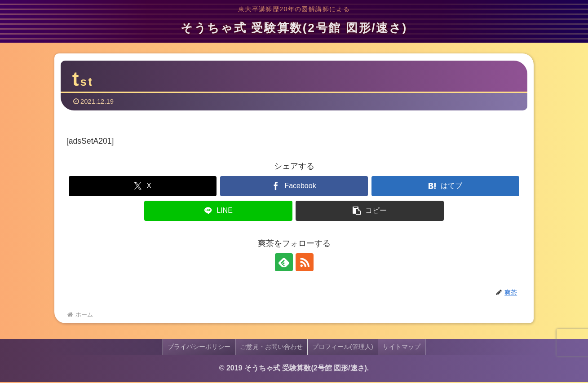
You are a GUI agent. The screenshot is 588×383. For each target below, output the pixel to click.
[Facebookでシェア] (294, 187)
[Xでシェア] (143, 187)
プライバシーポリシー (199, 348)
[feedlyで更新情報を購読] (284, 264)
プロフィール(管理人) (343, 348)
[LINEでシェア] (218, 212)
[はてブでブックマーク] (445, 187)
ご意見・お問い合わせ (271, 348)
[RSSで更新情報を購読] (305, 264)
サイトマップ (402, 348)
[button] (369, 212)
